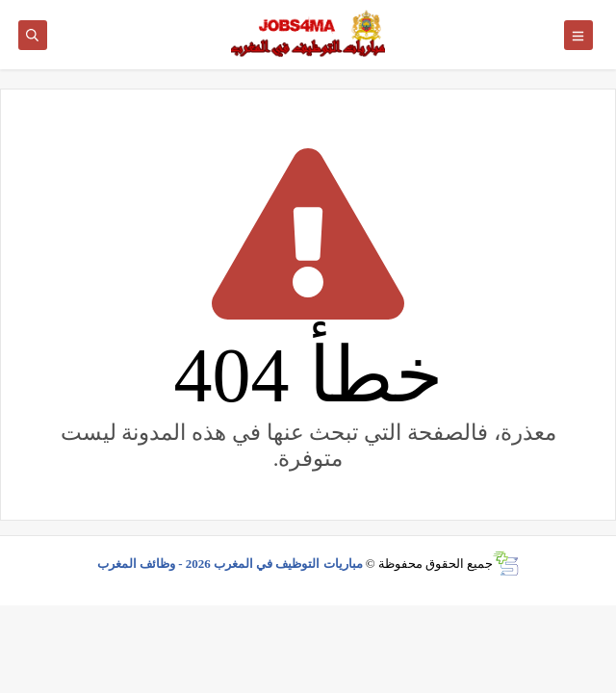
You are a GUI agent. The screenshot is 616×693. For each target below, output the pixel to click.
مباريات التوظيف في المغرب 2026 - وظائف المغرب (230, 564)
